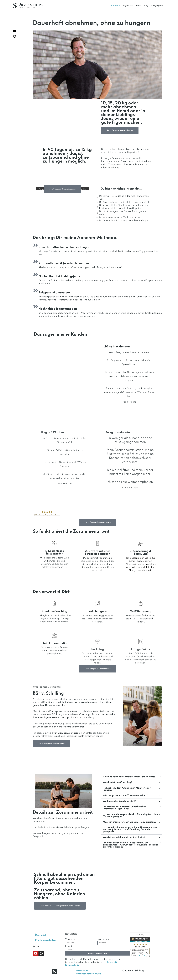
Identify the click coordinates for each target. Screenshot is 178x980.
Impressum (82, 971)
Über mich (41, 935)
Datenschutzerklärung (89, 974)
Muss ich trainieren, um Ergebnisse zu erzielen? (129, 822)
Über (138, 6)
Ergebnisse (128, 6)
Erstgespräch (157, 6)
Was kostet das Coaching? (117, 782)
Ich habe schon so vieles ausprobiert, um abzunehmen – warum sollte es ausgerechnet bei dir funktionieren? (130, 845)
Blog (146, 6)
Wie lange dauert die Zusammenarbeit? (125, 796)
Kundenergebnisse (46, 940)
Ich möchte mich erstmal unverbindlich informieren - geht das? (125, 808)
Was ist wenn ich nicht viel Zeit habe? (124, 837)
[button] (132, 777)
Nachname (104, 939)
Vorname (71, 939)
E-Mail (69, 946)
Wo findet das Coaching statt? (120, 801)
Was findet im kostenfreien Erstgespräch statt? (129, 777)
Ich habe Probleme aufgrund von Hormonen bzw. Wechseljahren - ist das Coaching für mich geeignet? (130, 830)
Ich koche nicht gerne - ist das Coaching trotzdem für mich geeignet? (131, 815)
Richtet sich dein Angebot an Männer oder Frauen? (127, 789)
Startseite (115, 6)
